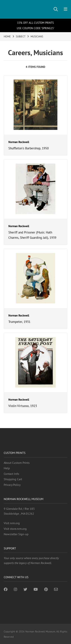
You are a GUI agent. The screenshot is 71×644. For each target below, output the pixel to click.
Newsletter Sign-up (16, 534)
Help (7, 468)
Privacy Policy (12, 485)
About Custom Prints (17, 463)
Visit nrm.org (12, 523)
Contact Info (11, 474)
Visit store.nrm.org (15, 529)
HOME (7, 36)
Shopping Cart (13, 479)
